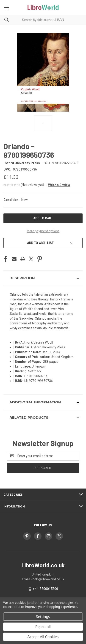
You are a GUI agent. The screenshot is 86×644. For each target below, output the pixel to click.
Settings (43, 617)
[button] (57, 185)
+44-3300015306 (45, 589)
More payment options (43, 231)
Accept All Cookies (43, 637)
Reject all (43, 627)
